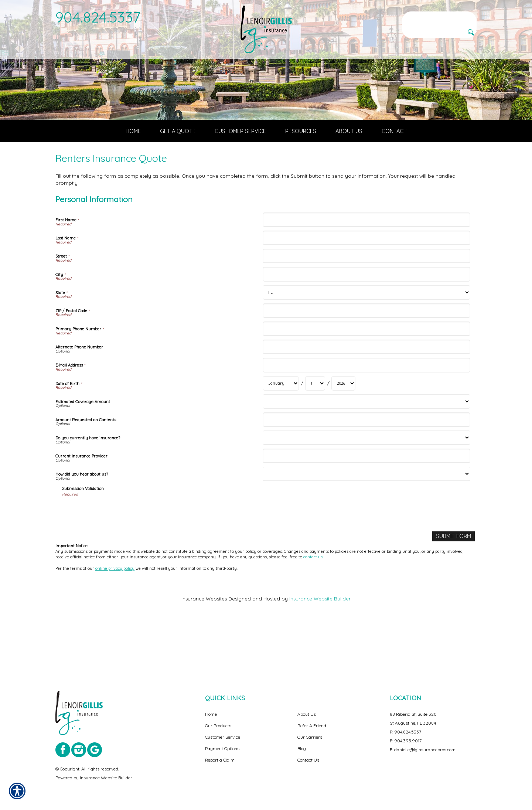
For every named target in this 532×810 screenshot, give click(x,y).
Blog (302, 748)
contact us (313, 607)
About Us (307, 714)
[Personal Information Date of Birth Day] (315, 434)
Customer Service (223, 737)
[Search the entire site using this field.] (439, 17)
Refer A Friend (312, 726)
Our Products (218, 726)
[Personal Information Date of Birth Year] (343, 434)
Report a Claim (220, 760)
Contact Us (308, 760)
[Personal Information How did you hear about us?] (366, 524)
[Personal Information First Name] (366, 270)
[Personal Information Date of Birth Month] (281, 434)
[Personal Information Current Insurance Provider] (366, 506)
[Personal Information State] (366, 343)
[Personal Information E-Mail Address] (366, 415)
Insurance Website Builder (320, 649)
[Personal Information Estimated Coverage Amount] (366, 452)
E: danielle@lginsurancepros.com (423, 750)
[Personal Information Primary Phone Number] (366, 379)
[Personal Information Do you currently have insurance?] (366, 488)
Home (211, 714)
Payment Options (222, 748)
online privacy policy (115, 618)
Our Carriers (310, 737)
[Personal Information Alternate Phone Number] (366, 397)
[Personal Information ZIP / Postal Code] (366, 361)
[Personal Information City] (366, 324)
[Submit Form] (454, 586)
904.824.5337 (98, 17)
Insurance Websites (204, 649)
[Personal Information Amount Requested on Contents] (366, 470)
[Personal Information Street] (366, 306)
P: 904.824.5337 (405, 732)
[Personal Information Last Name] (366, 288)
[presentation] (118, 562)
